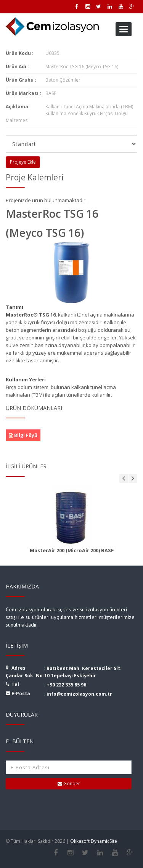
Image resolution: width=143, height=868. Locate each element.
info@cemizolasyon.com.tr (79, 694)
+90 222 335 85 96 (66, 685)
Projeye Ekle (23, 162)
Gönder (69, 784)
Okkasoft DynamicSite (94, 841)
